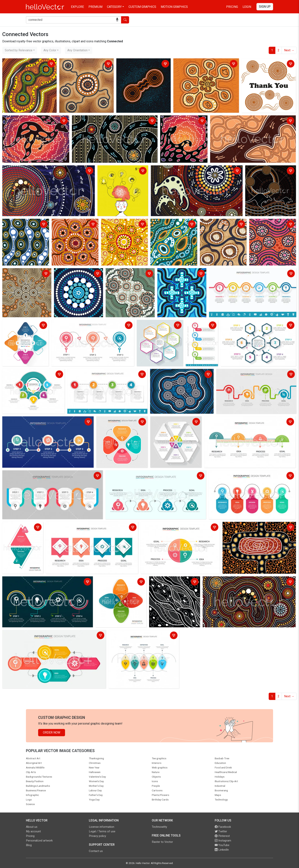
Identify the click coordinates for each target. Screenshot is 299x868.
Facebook (223, 827)
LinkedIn (222, 850)
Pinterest (222, 836)
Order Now (52, 732)
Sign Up (265, 7)
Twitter (221, 831)
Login (247, 7)
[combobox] (20, 50)
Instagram (223, 841)
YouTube (222, 845)
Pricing (232, 7)
